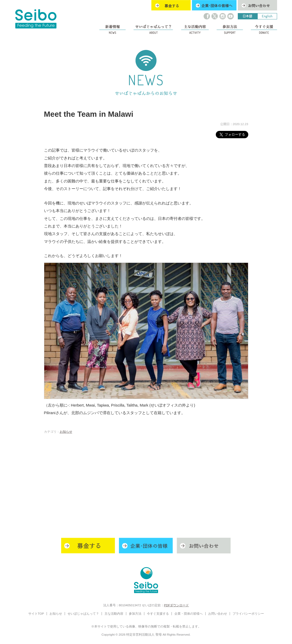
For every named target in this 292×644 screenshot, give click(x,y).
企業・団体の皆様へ (189, 614)
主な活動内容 (114, 614)
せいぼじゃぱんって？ (83, 614)
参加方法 (135, 614)
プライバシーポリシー (248, 614)
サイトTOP (36, 614)
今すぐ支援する (158, 614)
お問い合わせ (218, 614)
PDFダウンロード (177, 605)
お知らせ (66, 432)
